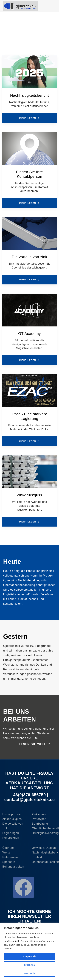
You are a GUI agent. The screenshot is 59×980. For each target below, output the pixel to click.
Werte (6, 853)
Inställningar (30, 965)
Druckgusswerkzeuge (44, 833)
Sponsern (9, 862)
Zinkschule (39, 814)
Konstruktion (11, 838)
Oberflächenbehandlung (44, 828)
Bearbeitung (40, 824)
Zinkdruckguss (12, 819)
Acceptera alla (29, 956)
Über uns (8, 848)
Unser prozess (12, 814)
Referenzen (10, 857)
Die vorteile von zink (13, 826)
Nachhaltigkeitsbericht (44, 853)
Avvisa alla (29, 973)
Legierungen (11, 833)
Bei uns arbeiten (13, 867)
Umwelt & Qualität (44, 848)
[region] (29, 951)
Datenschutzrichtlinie (44, 862)
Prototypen (39, 819)
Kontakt (37, 857)
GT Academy (29, 334)
